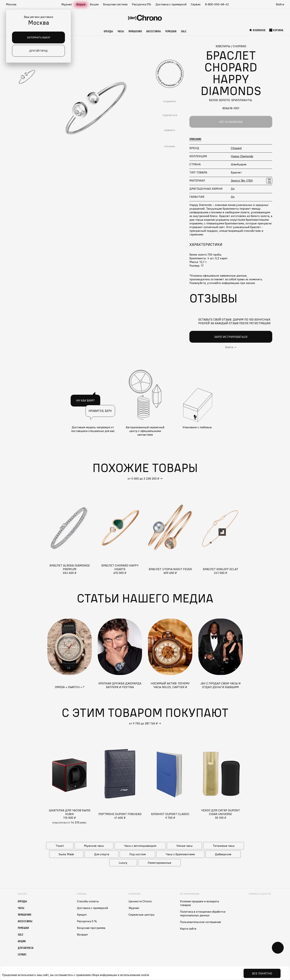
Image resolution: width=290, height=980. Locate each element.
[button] (13, 4)
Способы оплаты (88, 901)
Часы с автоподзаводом (140, 846)
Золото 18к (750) (242, 180)
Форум (81, 4)
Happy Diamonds (242, 156)
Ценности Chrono (140, 901)
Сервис (196, 4)
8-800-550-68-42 (217, 4)
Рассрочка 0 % (87, 921)
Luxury (123, 863)
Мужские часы (94, 846)
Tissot (60, 846)
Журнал (66, 4)
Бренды (108, 31)
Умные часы (184, 846)
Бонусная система (115, 4)
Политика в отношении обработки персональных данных (203, 913)
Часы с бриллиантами (180, 854)
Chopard (236, 148)
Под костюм (138, 854)
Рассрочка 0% (141, 4)
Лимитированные (159, 863)
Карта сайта (188, 929)
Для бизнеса (26, 948)
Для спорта (102, 854)
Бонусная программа (91, 928)
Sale (184, 31)
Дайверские (223, 854)
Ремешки (171, 31)
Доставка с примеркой (171, 4)
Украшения (135, 31)
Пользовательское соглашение (200, 922)
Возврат (82, 934)
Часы (121, 31)
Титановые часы (224, 846)
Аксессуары (154, 31)
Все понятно (262, 973)
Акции (94, 4)
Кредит (82, 914)
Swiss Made (66, 854)
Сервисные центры (141, 914)
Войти (280, 4)
